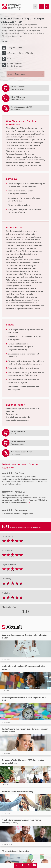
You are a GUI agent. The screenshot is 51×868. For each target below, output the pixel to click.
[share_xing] (17, 865)
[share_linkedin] (34, 865)
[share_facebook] (23, 865)
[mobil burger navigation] (35, 7)
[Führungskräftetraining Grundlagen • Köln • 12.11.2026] (42, 7)
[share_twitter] (28, 865)
